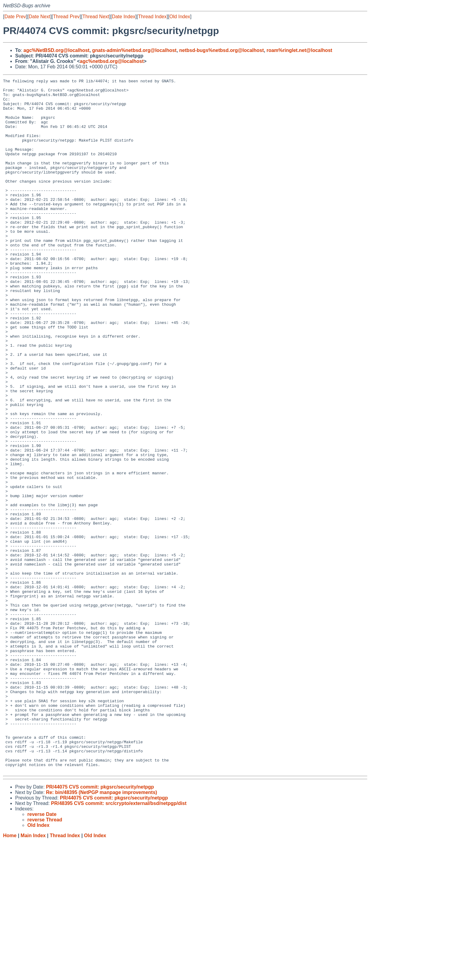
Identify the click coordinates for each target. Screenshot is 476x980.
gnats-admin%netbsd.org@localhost (134, 50)
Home (10, 974)
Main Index (33, 974)
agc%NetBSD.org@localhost (56, 50)
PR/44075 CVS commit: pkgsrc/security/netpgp (100, 925)
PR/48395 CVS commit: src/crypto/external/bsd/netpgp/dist (119, 942)
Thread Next (96, 17)
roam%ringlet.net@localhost (299, 50)
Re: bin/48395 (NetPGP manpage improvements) (101, 931)
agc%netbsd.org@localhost (112, 61)
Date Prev (15, 17)
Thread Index (152, 17)
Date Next (39, 17)
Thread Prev (66, 17)
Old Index (180, 17)
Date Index (123, 17)
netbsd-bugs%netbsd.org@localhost (221, 50)
